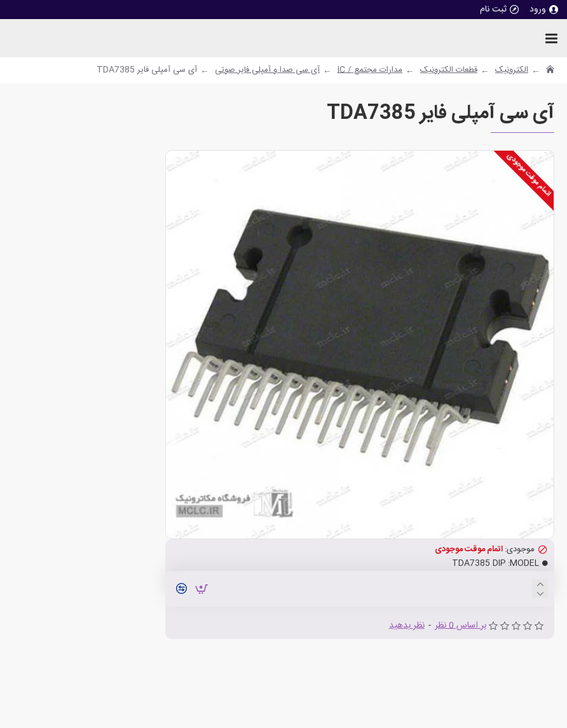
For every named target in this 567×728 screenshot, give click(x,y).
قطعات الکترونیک (449, 71)
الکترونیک (512, 71)
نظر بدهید (407, 626)
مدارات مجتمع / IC (370, 71)
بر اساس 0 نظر (461, 626)
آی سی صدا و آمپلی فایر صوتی (267, 71)
